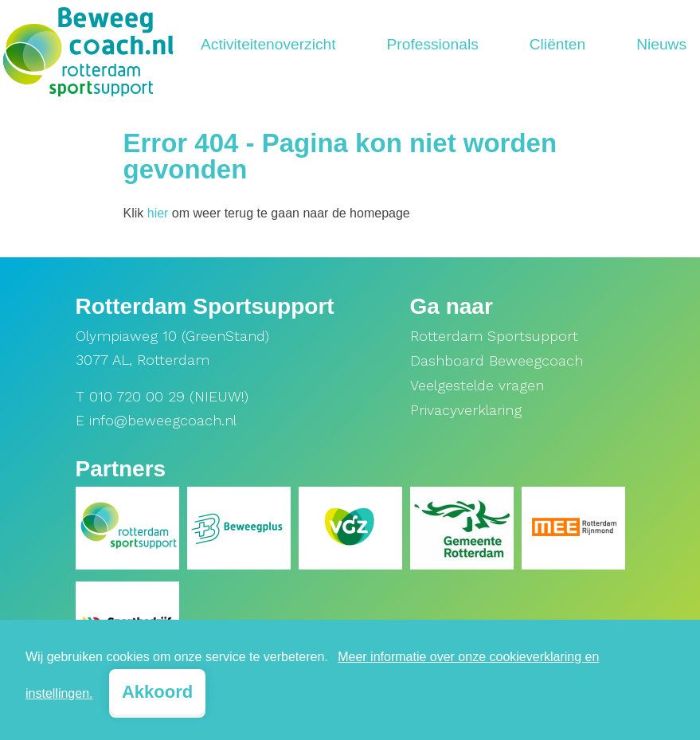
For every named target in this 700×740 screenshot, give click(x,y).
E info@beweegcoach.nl (156, 420)
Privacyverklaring (466, 410)
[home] (88, 46)
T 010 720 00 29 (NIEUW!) (162, 396)
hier (158, 213)
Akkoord (157, 692)
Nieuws (661, 44)
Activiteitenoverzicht (268, 44)
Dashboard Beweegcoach (497, 360)
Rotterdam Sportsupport (494, 336)
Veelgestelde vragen (477, 385)
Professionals (433, 44)
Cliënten (557, 44)
